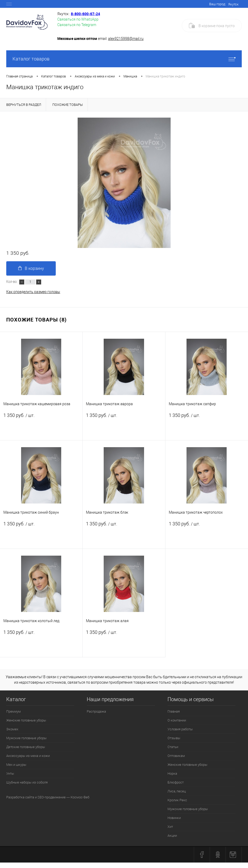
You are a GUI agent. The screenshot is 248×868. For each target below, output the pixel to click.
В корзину (31, 268)
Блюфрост (176, 782)
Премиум (14, 711)
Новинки (174, 818)
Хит (170, 827)
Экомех (12, 729)
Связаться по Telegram (77, 25)
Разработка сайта (20, 797)
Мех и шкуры (16, 765)
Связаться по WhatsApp (78, 19)
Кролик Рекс (177, 800)
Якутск (233, 4)
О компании (177, 720)
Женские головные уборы (26, 720)
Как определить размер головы (33, 292)
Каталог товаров (124, 59)
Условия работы (180, 729)
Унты (10, 773)
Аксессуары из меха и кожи (28, 756)
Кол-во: (12, 281)
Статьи (173, 747)
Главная (174, 711)
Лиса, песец (177, 791)
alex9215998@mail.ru (126, 39)
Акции (172, 836)
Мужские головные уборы (26, 738)
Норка (172, 773)
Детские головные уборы (26, 747)
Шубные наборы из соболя (27, 782)
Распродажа (96, 711)
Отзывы (174, 738)
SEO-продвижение (52, 797)
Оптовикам (176, 756)
